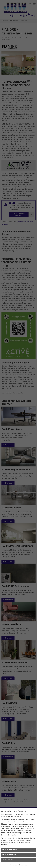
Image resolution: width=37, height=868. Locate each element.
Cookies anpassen (8, 860)
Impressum (14, 865)
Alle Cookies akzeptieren (10, 850)
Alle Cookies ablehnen (9, 855)
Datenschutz (23, 865)
